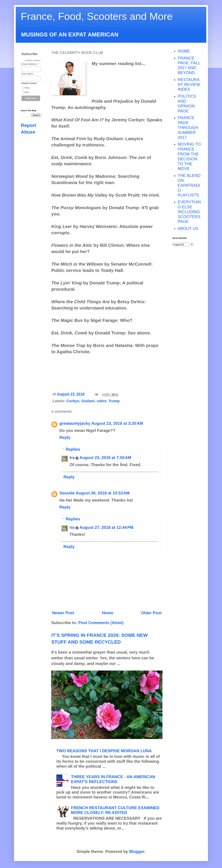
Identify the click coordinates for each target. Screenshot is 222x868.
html (27, 88)
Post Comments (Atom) (101, 623)
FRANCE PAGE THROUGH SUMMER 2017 (188, 127)
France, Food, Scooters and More (97, 16)
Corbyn (73, 401)
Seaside (67, 493)
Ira (72, 458)
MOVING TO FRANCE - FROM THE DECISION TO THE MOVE (189, 156)
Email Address (30, 64)
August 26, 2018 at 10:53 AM (103, 493)
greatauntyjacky (75, 423)
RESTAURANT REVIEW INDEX (189, 84)
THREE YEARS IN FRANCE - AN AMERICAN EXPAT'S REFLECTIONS (113, 779)
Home (108, 613)
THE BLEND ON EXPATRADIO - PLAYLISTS (189, 185)
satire (102, 401)
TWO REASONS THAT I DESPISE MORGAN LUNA (104, 751)
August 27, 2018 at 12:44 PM (106, 527)
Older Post (151, 613)
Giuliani (88, 401)
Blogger (137, 851)
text (27, 92)
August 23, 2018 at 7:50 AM (105, 458)
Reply (65, 437)
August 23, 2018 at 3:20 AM (117, 423)
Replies (73, 449)
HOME (184, 51)
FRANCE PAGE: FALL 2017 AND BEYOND (189, 65)
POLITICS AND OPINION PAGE (187, 103)
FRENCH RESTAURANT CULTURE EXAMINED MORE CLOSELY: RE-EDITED (115, 810)
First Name (27, 74)
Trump (114, 401)
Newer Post (63, 613)
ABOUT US (188, 228)
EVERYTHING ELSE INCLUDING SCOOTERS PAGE (189, 212)
